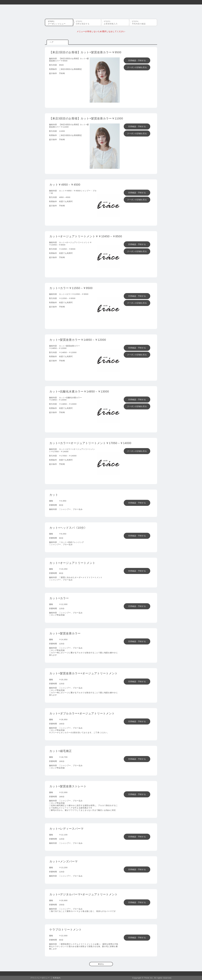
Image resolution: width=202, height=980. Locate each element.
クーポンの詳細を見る (137, 67)
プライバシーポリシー (40, 978)
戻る (102, 964)
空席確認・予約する (137, 60)
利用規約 (57, 978)
